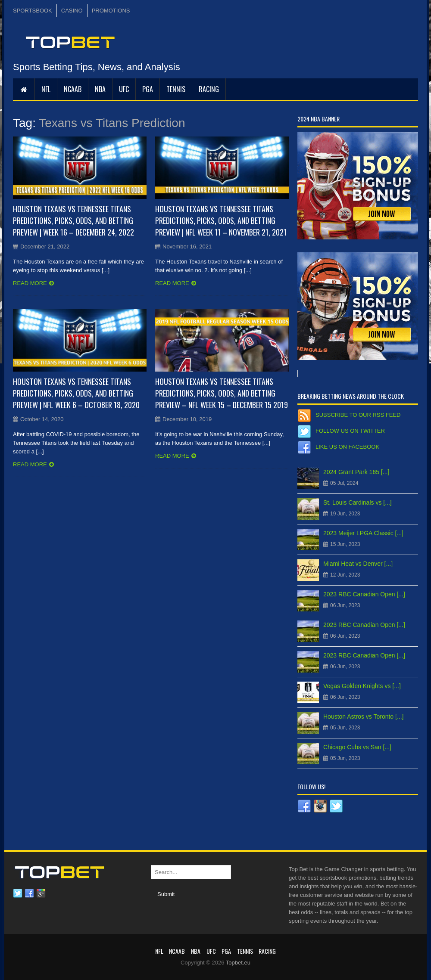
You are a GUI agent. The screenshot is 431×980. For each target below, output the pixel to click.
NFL (46, 89)
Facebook (29, 893)
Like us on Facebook (347, 447)
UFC (124, 89)
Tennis (176, 89)
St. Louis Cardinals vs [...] (358, 502)
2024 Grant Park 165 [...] (356, 472)
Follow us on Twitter (350, 431)
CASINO (72, 11)
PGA (148, 89)
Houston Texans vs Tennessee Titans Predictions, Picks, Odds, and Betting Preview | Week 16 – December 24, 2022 (73, 220)
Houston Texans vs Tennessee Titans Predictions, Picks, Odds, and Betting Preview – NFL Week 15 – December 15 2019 (222, 393)
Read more (30, 283)
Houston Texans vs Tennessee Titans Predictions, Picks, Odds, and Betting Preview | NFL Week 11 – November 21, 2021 (221, 220)
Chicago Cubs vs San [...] (357, 747)
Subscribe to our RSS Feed (358, 415)
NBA (100, 89)
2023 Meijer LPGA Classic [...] (363, 533)
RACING (209, 89)
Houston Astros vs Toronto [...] (364, 716)
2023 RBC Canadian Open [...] (364, 594)
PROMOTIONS (111, 11)
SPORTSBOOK (33, 11)
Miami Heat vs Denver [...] (358, 564)
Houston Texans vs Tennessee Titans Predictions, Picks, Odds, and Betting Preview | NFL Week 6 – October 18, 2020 (76, 393)
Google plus (41, 893)
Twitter (18, 893)
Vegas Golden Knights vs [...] (362, 686)
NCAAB (73, 89)
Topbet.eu (238, 963)
